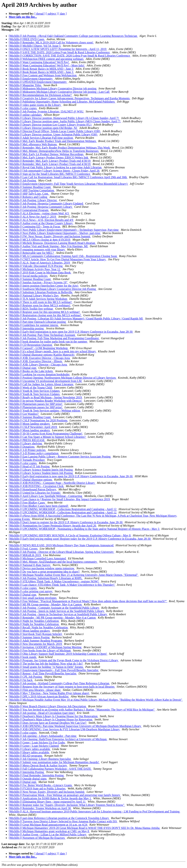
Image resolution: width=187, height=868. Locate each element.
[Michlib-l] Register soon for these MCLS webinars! (40, 305)
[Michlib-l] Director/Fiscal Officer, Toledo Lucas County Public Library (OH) (55, 131)
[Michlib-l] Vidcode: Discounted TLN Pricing (36, 266)
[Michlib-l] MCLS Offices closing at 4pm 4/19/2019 (40, 240)
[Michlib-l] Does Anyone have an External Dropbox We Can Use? (48, 723)
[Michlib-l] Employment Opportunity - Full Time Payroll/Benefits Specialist (54, 670)
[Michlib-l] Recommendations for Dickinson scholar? (41, 95)
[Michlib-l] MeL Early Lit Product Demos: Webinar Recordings (46, 154)
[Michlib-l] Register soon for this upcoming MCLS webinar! (45, 312)
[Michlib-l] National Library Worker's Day (34, 296)
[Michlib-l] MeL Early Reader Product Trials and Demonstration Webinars (53, 141)
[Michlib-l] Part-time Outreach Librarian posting (38, 322)
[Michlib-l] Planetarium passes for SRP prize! (36, 404)
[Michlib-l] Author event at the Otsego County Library (41, 223)
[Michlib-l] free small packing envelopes (33, 598)
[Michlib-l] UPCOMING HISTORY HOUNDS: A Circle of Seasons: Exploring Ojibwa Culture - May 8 (70, 535)
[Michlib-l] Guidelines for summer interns (34, 325)
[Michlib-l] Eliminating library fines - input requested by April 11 (47, 802)
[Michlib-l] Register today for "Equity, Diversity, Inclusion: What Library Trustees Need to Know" (67, 805)
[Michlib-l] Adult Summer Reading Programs (36, 641)
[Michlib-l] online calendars (26, 115)
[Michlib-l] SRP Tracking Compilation (32, 190)
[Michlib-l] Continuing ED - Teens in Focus (35, 226)
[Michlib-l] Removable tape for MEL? (32, 253)
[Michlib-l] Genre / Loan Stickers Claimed (34, 746)
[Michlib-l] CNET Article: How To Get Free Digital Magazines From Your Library (58, 259)
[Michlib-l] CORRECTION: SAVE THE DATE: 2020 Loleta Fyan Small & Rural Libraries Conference (70, 56)
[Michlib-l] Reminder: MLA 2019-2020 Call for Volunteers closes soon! (51, 42)
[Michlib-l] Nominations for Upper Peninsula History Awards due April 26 (53, 526)
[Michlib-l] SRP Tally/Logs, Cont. (29, 194)
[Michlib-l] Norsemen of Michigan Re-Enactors (37, 838)
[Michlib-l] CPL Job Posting (26, 677)
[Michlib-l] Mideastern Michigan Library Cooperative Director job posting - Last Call (59, 92)
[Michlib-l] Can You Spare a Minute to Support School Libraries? (47, 437)
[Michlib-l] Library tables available (30, 749)
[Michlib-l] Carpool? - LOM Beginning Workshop (39, 348)
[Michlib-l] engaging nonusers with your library (37, 249)
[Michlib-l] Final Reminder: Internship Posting (37, 775)
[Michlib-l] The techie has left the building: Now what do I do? (46, 664)
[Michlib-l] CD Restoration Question (31, 345)
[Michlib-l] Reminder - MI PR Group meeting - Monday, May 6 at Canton (53, 618)
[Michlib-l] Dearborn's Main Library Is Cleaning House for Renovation (51, 719)
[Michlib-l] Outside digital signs (28, 779)
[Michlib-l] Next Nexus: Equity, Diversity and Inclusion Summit (47, 792)
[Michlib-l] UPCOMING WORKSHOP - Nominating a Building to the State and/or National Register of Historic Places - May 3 (84, 529)
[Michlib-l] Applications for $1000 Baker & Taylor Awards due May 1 (50, 798)
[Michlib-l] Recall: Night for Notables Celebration (39, 627)
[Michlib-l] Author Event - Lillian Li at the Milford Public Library (48, 834)
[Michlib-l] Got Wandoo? (24, 414)
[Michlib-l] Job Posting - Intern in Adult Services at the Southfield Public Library (57, 611)
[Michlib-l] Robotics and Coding (28, 197)
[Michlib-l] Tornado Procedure (27, 460)
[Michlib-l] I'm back (21, 680)
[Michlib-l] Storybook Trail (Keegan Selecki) (36, 634)
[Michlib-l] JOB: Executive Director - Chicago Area (40, 358)
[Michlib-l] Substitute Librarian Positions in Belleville (41, 292)
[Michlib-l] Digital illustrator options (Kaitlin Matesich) (42, 355)
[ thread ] (40, 14)
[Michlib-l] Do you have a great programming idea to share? (44, 572)
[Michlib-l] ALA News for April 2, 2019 (33, 217)
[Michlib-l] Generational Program (29, 210)
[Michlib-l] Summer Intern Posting (30, 637)
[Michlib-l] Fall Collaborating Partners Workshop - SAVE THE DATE (50, 769)
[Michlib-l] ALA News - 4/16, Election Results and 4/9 (41, 220)
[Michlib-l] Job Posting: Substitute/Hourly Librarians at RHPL (46, 578)
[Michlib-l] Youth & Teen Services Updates (35, 391)
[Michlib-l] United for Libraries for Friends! (35, 493)
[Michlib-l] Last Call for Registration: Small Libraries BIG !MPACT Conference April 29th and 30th (68, 177)
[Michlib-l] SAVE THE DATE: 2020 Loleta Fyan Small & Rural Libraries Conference (60, 52)
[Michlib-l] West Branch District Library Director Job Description (48, 706)
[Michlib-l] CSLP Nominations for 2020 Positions (38, 420)
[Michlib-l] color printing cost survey (31, 591)
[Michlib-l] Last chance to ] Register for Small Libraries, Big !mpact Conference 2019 (60, 499)
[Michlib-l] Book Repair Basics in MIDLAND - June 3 (41, 69)
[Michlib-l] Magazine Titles (25, 85)
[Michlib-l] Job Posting (23, 180)
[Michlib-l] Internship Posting (27, 772)
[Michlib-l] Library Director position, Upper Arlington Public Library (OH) (53, 134)
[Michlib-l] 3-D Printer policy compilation (34, 453)
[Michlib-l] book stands (23, 657)
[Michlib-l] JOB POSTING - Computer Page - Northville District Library (52, 483)
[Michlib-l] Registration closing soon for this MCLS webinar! (45, 315)
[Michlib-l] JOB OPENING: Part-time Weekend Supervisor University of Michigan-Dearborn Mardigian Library (75, 726)
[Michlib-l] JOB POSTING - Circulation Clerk (37, 486)
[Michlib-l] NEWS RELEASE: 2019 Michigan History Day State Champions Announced (61, 545)
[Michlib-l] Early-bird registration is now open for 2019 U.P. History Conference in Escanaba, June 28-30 (71, 332)
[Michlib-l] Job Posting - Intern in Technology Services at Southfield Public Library (58, 614)
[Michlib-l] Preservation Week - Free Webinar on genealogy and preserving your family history (65, 795)
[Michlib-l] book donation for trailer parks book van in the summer (48, 342)
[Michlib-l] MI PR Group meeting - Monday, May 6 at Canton (46, 604)
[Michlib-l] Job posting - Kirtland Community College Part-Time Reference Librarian (59, 683)
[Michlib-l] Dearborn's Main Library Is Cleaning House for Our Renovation (54, 716)
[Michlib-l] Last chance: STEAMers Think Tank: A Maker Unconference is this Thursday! (62, 585)
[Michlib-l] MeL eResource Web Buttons (33, 144)
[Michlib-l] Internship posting (27, 328)
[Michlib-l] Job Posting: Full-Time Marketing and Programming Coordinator (54, 338)
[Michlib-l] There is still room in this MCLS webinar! (41, 302)
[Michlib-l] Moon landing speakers (30, 424)
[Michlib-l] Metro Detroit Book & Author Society (38, 765)
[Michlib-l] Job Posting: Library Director (33, 200)
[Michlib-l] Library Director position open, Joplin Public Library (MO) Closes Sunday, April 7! (65, 121)
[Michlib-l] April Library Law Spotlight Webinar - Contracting (46, 496)
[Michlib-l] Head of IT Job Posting (29, 466)
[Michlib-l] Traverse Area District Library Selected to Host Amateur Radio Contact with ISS (63, 821)
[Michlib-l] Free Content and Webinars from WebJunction (43, 75)
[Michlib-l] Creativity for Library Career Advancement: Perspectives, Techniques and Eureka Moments (70, 98)
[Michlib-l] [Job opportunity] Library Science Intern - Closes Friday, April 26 (54, 171)
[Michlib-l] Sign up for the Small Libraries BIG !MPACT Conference (50, 174)
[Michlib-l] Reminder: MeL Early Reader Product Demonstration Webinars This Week (60, 148)
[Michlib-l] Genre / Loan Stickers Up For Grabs (37, 742)
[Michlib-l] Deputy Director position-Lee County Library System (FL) (50, 125)
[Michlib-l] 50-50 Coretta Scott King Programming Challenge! (46, 434)
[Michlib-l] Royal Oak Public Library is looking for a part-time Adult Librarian (56, 167)
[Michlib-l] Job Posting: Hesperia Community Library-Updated (46, 203)
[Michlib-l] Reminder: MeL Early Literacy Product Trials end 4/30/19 (50, 161)
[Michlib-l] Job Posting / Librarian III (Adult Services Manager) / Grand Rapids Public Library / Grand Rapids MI (76, 319)
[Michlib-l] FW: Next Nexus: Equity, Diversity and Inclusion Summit (50, 236)
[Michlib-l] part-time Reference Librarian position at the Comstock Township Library (59, 818)
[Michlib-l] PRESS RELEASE (27, 440)
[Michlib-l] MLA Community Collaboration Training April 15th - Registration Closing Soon (63, 256)
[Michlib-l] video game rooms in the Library (35, 105)
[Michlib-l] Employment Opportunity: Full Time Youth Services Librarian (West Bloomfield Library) (68, 184)
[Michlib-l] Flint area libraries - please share (35, 690)
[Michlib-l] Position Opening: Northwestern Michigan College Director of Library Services (63, 378)
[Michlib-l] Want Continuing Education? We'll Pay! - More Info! (47, 65)
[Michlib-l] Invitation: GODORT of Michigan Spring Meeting (45, 647)
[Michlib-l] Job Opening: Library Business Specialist (40, 759)
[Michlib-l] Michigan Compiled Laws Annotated (38, 558)
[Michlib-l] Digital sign (23, 368)
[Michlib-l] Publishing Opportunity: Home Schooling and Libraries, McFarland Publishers (62, 102)
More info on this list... (23, 17)
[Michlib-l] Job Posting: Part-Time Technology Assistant (42, 335)
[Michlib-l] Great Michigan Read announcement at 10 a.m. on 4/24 (48, 825)
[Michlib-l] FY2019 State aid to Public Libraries (37, 788)
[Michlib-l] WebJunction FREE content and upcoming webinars (46, 59)
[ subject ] (52, 14)
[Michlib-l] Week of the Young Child (31, 388)
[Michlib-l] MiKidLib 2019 (25, 555)
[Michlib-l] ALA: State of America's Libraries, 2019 (40, 263)
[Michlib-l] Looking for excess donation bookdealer (40, 374)
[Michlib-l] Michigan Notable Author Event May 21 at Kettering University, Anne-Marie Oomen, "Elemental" (74, 575)
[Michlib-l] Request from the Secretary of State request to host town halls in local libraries (62, 687)
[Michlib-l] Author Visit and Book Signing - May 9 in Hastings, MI (49, 246)
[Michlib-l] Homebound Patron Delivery (33, 489)
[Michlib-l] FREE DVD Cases (27, 39)
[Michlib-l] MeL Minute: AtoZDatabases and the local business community (53, 562)
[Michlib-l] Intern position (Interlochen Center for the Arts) (44, 286)
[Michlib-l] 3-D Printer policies (27, 450)
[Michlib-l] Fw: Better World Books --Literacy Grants (41, 785)
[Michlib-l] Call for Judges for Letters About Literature (41, 384)
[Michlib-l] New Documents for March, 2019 (36, 644)
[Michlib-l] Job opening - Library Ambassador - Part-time (43, 736)
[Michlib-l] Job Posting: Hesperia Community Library (41, 207)
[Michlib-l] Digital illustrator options (31, 480)
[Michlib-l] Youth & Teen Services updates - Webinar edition (45, 411)
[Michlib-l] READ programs (26, 756)
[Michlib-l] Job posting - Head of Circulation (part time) (42, 713)
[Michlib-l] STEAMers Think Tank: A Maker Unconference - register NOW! (54, 581)
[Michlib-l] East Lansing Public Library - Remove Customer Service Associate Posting (60, 457)
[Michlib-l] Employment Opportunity (31, 79)
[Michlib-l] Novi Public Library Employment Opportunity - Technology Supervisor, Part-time (64, 230)
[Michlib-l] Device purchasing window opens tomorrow (42, 568)
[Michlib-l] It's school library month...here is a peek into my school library (53, 351)
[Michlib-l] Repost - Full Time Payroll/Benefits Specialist (43, 673)
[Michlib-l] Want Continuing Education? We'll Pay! (39, 62)
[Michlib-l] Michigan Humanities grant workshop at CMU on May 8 (49, 831)
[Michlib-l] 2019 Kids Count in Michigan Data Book (40, 273)
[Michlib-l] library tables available (29, 752)
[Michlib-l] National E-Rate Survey (30, 565)
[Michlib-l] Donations (22, 447)
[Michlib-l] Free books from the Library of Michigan (40, 650)
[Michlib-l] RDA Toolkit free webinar (31, 309)
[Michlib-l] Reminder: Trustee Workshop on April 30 (40, 808)
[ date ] (63, 14)
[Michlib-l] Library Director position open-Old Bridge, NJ (43, 128)
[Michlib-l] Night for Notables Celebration (34, 621)
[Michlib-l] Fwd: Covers (23, 549)
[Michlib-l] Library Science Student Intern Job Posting (41, 470)
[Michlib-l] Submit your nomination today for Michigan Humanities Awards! (54, 762)
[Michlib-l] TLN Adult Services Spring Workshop (38, 299)
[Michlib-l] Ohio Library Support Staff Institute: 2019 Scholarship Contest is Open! (58, 654)
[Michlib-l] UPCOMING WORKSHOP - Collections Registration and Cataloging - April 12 (63, 509)
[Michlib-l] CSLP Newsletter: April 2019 (33, 427)
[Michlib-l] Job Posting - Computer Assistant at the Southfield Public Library (54, 608)
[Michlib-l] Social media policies (28, 276)
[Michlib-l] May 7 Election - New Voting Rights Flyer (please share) (49, 693)
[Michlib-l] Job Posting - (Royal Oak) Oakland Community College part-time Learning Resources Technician (73, 36)
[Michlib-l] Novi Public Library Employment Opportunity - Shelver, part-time (55, 233)
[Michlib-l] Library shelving (26, 443)
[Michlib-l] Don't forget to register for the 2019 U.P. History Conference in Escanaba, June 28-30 (66, 522)
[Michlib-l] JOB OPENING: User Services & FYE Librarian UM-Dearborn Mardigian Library (65, 729)
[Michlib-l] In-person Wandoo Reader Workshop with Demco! (46, 401)
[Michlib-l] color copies (23, 108)
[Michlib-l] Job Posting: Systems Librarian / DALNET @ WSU (46, 111)
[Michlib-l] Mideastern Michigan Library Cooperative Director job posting (53, 88)
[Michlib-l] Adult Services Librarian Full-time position (41, 138)
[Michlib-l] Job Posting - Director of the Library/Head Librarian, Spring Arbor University (62, 552)
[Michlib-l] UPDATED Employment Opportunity (38, 82)
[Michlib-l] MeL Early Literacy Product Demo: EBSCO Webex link (49, 157)
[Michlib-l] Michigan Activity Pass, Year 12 (35, 269)
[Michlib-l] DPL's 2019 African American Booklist (39, 696)
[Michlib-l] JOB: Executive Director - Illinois (36, 361)
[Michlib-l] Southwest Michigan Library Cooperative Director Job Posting (53, 289)
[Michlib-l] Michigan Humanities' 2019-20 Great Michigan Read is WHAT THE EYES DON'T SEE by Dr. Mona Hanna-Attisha (84, 828)
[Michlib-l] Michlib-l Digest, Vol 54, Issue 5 (35, 46)
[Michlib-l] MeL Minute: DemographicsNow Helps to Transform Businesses (54, 151)
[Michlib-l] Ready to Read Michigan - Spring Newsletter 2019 (46, 397)
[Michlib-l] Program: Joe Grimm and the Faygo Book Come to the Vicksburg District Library (64, 660)
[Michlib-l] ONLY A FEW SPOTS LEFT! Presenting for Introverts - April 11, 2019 (58, 49)
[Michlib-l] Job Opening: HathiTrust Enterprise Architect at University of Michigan (58, 739)
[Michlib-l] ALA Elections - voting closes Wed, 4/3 (39, 213)
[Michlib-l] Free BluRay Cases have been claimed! (39, 506)
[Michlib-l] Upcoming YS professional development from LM (45, 381)
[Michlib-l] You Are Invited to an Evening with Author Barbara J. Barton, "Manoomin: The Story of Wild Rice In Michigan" (82, 710)
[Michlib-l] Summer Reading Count (30, 187)
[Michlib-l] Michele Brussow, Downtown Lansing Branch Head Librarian (52, 243)
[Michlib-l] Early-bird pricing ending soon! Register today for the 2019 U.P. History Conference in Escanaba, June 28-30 (80, 539)
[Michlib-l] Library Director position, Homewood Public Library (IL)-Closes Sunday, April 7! (64, 118)
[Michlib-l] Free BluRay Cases (27, 503)
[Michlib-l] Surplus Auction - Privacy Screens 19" (38, 282)
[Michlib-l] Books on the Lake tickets (31, 371)
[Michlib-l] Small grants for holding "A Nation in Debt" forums (46, 667)
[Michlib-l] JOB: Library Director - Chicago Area (38, 365)
